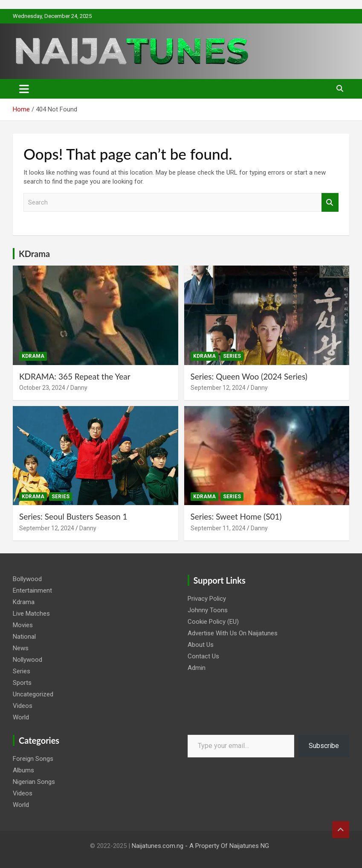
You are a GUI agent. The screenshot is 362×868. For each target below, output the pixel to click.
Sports (22, 683)
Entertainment (32, 590)
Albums (23, 770)
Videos (23, 706)
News (21, 648)
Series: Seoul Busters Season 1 (74, 516)
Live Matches (31, 614)
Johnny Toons (208, 610)
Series (232, 356)
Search (330, 203)
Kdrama (33, 356)
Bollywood (27, 579)
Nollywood (28, 660)
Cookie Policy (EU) (213, 622)
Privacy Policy (207, 599)
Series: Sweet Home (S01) (236, 516)
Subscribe (324, 746)
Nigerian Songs (34, 782)
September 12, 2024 (218, 388)
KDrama (34, 254)
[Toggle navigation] (24, 89)
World (21, 717)
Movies (23, 625)
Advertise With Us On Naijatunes (233, 633)
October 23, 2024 (42, 388)
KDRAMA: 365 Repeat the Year (75, 376)
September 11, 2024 (218, 528)
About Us (201, 645)
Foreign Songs (33, 759)
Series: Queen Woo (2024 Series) (249, 376)
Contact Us (203, 656)
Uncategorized (33, 694)
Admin (197, 668)
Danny (79, 388)
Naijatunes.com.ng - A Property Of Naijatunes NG (200, 846)
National (24, 637)
